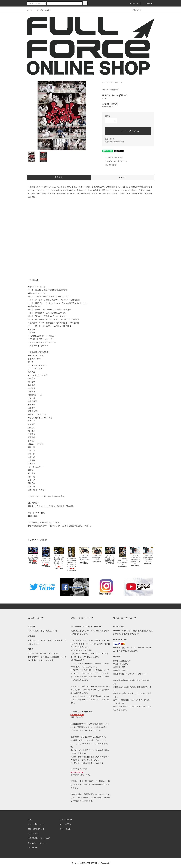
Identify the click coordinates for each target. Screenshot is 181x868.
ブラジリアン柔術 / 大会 (115, 82)
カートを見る (65, 824)
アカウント (133, 4)
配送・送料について (36, 829)
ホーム (30, 10)
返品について (110, 139)
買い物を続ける (109, 165)
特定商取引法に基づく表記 (114, 142)
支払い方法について (36, 824)
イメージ (122, 177)
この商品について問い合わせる (115, 161)
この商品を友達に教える (112, 158)
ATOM (36, 848)
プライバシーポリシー (37, 843)
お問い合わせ (135, 10)
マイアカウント (66, 819)
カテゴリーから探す (42, 10)
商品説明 (59, 177)
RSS (30, 848)
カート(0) (148, 4)
